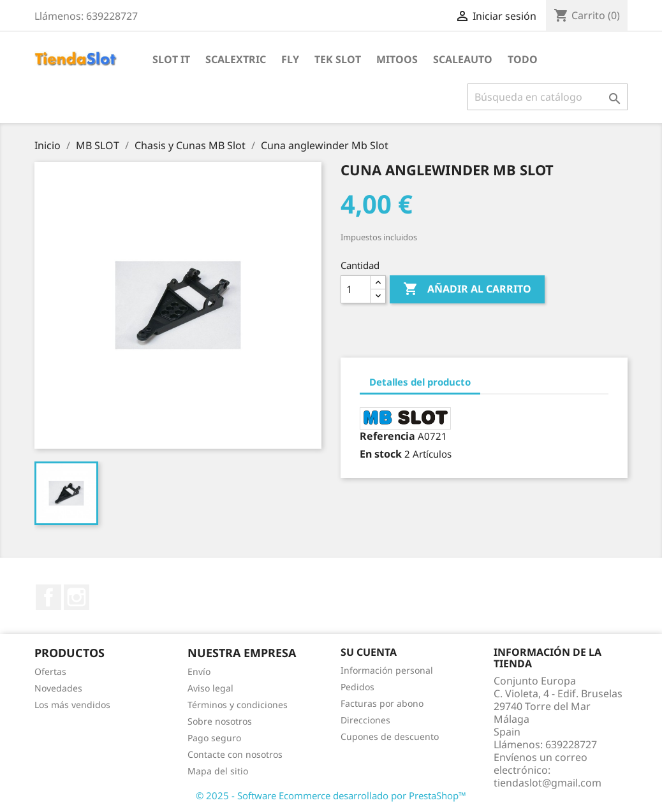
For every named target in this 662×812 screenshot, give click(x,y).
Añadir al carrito (467, 289)
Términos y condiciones (238, 705)
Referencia (387, 436)
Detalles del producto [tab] (420, 382)
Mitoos (397, 59)
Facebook (48, 597)
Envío (199, 671)
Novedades (58, 688)
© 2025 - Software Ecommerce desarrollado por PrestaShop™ (331, 795)
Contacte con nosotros (235, 754)
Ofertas (50, 671)
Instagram (77, 597)
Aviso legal (210, 688)
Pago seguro (214, 738)
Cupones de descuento (390, 736)
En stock (381, 454)
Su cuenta (369, 652)
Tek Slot (338, 59)
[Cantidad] (356, 289)
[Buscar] (548, 97)
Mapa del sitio (218, 771)
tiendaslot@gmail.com (548, 783)
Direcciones (365, 720)
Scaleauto (463, 59)
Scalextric (236, 59)
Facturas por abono (382, 703)
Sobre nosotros (220, 721)
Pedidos (357, 687)
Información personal (387, 670)
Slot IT (171, 59)
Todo (523, 59)
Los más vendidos (72, 705)
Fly (290, 59)
